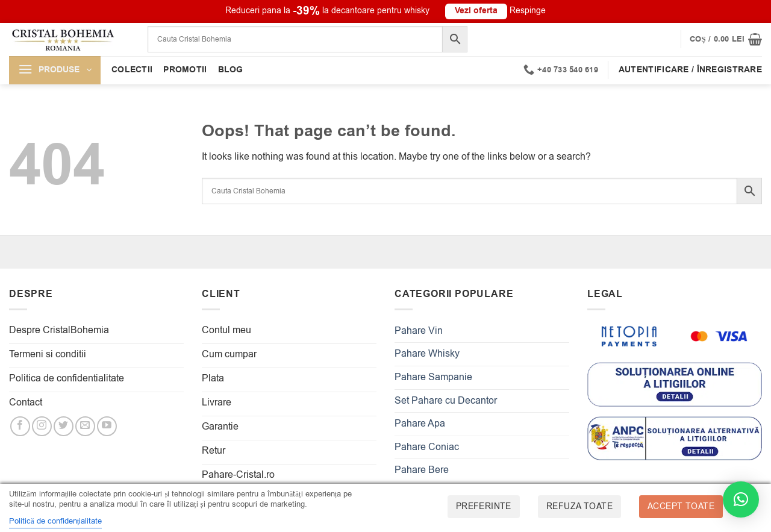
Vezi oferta (476, 11)
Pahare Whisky (427, 354)
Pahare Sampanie (433, 377)
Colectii (132, 70)
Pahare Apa (420, 424)
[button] (726, 39)
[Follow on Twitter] (64, 426)
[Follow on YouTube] (107, 426)
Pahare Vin (419, 331)
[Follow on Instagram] (42, 426)
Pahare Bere (422, 470)
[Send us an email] (85, 426)
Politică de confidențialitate (55, 521)
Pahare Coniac (427, 447)
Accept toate (681, 506)
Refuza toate (579, 506)
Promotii (185, 70)
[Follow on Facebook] (20, 426)
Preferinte (484, 506)
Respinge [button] (528, 11)
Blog (231, 70)
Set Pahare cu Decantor (446, 401)
